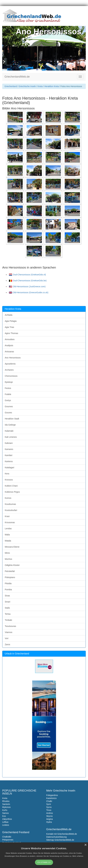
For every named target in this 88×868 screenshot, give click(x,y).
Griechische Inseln (27, 86)
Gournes (9, 406)
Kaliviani (9, 443)
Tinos (49, 810)
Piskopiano (10, 577)
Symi (49, 804)
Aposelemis (10, 364)
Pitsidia (8, 583)
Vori (7, 638)
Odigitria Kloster (12, 565)
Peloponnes (8, 840)
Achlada (9, 315)
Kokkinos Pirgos (12, 492)
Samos (6, 813)
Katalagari (9, 467)
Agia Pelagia (11, 321)
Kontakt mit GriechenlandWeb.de (62, 834)
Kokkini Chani (11, 486)
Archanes (9, 370)
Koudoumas (10, 504)
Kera (7, 474)
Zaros (7, 644)
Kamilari (9, 455)
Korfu (5, 810)
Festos (8, 388)
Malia (7, 535)
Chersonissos (11, 376)
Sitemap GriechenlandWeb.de (60, 840)
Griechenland (11, 86)
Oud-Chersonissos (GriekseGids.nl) (27, 275)
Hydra (49, 822)
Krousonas (10, 522)
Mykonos (6, 807)
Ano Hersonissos (13, 358)
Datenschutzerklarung (56, 837)
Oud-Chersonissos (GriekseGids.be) (28, 281)
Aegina (50, 819)
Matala (8, 541)
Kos (4, 816)
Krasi (7, 516)
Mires (7, 553)
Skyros (50, 816)
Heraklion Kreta (52, 86)
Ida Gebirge (10, 425)
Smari (8, 602)
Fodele (8, 394)
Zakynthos (7, 819)
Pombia (8, 590)
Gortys (8, 400)
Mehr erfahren (78, 856)
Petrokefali (10, 571)
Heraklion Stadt (12, 419)
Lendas (8, 529)
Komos (8, 498)
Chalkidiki (7, 837)
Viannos (9, 632)
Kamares (9, 449)
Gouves (8, 413)
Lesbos (6, 825)
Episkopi (9, 382)
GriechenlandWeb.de (17, 77)
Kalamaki (9, 431)
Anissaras (9, 352)
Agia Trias (9, 327)
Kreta (40, 86)
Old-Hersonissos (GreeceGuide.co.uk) (29, 292)
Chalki (49, 801)
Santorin (6, 804)
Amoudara (10, 339)
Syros (49, 807)
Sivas (7, 596)
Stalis (7, 608)
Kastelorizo (51, 798)
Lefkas (5, 822)
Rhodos (6, 801)
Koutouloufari (11, 510)
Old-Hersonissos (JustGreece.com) (27, 287)
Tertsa (8, 614)
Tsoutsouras (10, 626)
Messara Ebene (12, 547)
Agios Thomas (11, 333)
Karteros (9, 461)
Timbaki (8, 620)
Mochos (8, 559)
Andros (50, 813)
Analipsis (9, 345)
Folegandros (52, 795)
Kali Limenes (11, 437)
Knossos (9, 480)
